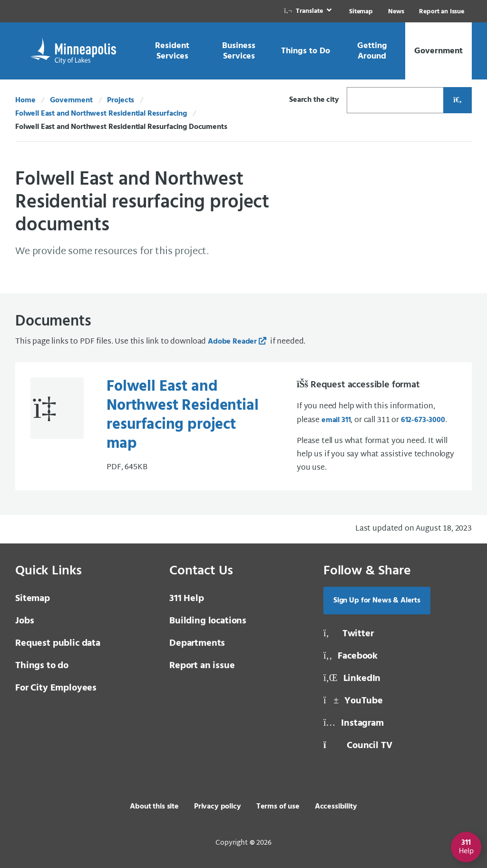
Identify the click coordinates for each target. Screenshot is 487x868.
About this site (154, 807)
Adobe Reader (232, 342)
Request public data (58, 643)
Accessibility (336, 807)
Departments (197, 643)
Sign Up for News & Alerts (377, 601)
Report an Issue (442, 12)
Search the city (314, 100)
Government (71, 100)
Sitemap (361, 12)
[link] (309, 11)
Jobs (24, 621)
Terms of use (278, 807)
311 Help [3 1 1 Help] (187, 599)
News (396, 12)
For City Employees (56, 688)
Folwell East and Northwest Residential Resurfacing (101, 114)
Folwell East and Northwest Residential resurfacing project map (183, 415)
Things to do (42, 666)
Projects (121, 100)
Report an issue (202, 666)
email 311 (336, 420)
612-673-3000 (423, 420)
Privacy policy (218, 807)
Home (25, 100)
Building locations (208, 621)
